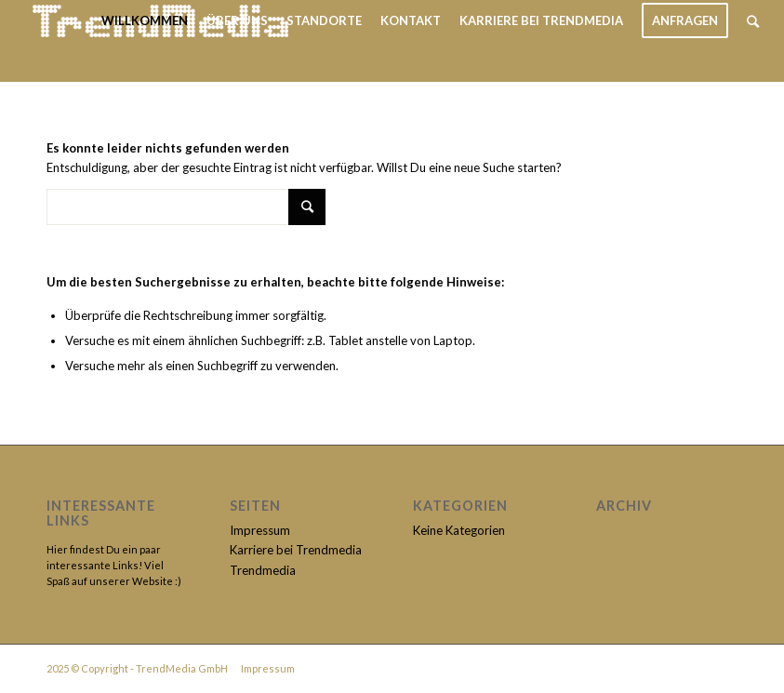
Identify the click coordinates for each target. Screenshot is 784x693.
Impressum (260, 530)
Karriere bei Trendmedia (296, 550)
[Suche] (753, 21)
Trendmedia (263, 570)
